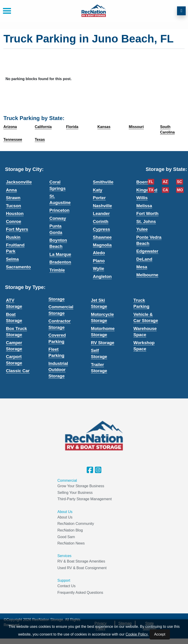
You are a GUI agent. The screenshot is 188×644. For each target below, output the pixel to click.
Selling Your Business (75, 493)
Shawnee (102, 237)
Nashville (102, 206)
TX (151, 190)
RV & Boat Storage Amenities (81, 561)
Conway (58, 218)
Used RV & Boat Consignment (82, 568)
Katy (98, 190)
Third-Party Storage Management (85, 499)
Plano (99, 261)
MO (180, 190)
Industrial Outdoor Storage (58, 370)
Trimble (57, 270)
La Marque (60, 254)
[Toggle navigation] (5, 11)
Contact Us (66, 586)
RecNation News (71, 543)
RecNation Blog (70, 530)
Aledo (99, 253)
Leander (101, 213)
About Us (65, 517)
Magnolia (102, 245)
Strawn (13, 198)
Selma (12, 259)
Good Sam (66, 537)
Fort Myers (17, 229)
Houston (15, 213)
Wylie (98, 268)
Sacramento (18, 267)
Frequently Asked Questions (80, 593)
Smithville (103, 182)
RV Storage (103, 343)
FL (151, 182)
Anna (11, 190)
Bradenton (60, 262)
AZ (165, 182)
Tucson (13, 206)
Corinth (101, 221)
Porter (99, 198)
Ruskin (13, 237)
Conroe (14, 221)
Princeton (59, 210)
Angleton (102, 276)
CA (165, 190)
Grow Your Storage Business (81, 486)
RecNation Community (76, 524)
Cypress (101, 229)
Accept (160, 634)
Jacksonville (19, 182)
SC (180, 182)
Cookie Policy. (137, 634)
